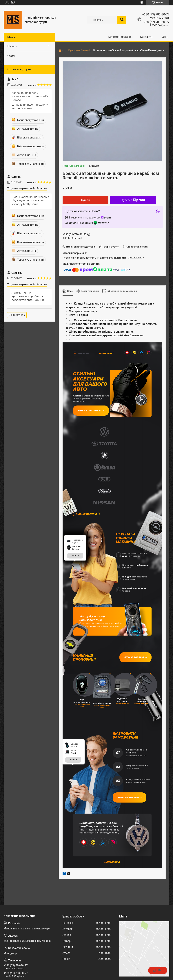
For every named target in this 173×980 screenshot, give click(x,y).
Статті (11, 56)
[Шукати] (122, 20)
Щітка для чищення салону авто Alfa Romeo (30, 106)
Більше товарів (138, 587)
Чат (158, 970)
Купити (86, 200)
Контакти (146, 37)
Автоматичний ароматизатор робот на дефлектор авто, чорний (28, 296)
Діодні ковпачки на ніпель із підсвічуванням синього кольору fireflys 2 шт (31, 201)
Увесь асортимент (88, 408)
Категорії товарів (119, 37)
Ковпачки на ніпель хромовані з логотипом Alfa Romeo (30, 96)
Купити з (133, 200)
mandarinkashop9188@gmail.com (26, 921)
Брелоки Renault (80, 50)
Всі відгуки (16, 315)
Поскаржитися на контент (93, 977)
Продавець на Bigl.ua (86, 973)
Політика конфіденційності (122, 977)
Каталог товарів (127, 717)
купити (75, 486)
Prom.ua (104, 970)
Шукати (12, 46)
